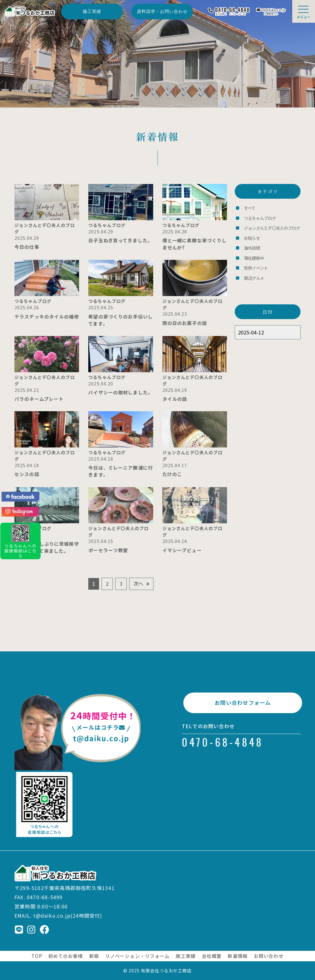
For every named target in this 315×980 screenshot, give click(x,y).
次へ (138, 584)
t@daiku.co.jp (52, 916)
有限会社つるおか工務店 (166, 970)
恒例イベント (256, 266)
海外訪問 (252, 246)
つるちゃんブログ (260, 218)
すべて (250, 208)
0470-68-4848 (223, 744)
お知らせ (252, 237)
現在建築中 (254, 256)
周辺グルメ (254, 276)
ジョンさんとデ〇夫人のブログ (272, 227)
